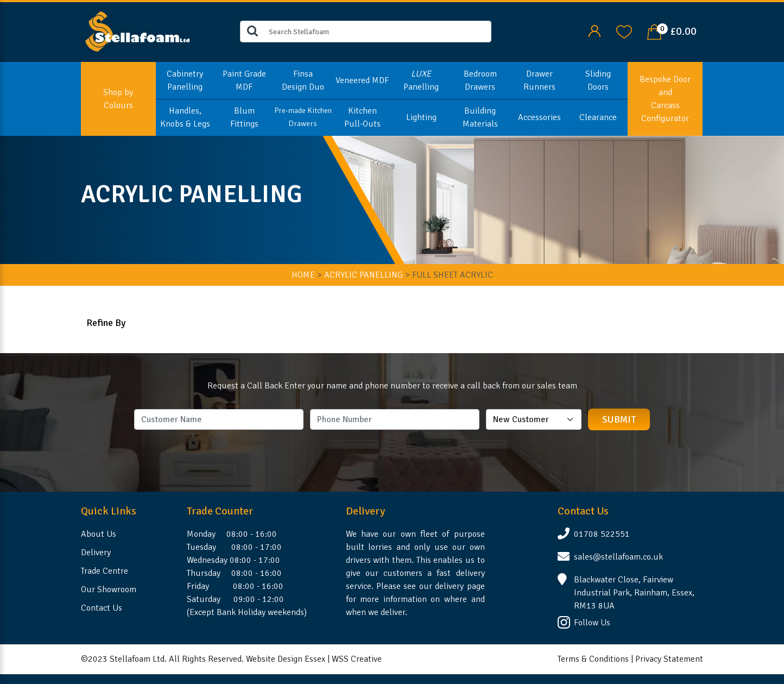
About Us (99, 534)
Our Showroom (109, 589)
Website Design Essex (286, 659)
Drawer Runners (539, 80)
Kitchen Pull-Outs (362, 117)
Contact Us (102, 608)
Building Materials (480, 117)
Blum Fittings (244, 117)
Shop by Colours (118, 99)
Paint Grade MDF (244, 80)
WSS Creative (357, 659)
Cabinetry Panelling (185, 80)
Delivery (96, 553)
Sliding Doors (598, 80)
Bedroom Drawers (480, 80)
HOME (303, 275)
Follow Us (592, 623)
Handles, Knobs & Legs (185, 117)
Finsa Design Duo (303, 80)
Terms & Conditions (593, 659)
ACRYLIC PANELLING (363, 275)
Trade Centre (105, 571)
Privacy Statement (669, 659)
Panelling (421, 80)
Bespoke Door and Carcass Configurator (665, 99)
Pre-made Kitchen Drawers (303, 117)
